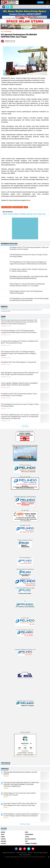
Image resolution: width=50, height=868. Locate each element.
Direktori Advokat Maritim (25, 855)
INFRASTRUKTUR (18, 207)
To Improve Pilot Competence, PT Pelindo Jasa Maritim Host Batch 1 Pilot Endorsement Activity (19, 342)
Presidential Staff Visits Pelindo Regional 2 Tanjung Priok (18, 362)
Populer (40, 2)
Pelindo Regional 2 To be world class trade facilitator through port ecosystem (20, 794)
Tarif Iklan (30, 853)
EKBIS (27, 832)
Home (2, 32)
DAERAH (3, 832)
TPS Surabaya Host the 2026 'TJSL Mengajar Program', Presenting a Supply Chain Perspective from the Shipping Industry (18, 353)
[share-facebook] (4, 7)
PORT (26, 207)
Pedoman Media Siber (21, 853)
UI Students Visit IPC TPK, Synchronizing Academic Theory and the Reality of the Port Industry (19, 395)
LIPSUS (27, 837)
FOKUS (3, 834)
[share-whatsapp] (12, 7)
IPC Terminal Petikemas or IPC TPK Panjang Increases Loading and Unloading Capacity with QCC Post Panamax (19, 332)
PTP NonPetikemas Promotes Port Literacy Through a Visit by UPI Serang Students (20, 405)
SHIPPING (3, 843)
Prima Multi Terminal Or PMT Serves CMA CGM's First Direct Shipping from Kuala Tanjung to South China (20, 804)
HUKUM (3, 837)
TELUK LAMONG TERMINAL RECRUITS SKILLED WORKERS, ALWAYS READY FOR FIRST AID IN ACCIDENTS (19, 384)
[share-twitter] (8, 7)
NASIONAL (4, 841)
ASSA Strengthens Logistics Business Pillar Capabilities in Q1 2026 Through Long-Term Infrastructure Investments (20, 374)
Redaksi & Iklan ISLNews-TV (9, 853)
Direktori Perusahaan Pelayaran (40, 853)
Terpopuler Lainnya (25, 824)
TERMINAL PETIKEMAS (31, 843)
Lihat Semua (25, 426)
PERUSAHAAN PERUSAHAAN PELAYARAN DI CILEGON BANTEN (20, 773)
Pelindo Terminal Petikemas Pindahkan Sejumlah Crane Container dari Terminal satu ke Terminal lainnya (25, 214)
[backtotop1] (49, 857)
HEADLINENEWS (7, 207)
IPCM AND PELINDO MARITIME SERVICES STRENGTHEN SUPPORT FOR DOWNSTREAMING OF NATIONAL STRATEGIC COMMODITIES (21, 784)
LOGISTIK (3, 839)
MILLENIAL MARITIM (30, 839)
